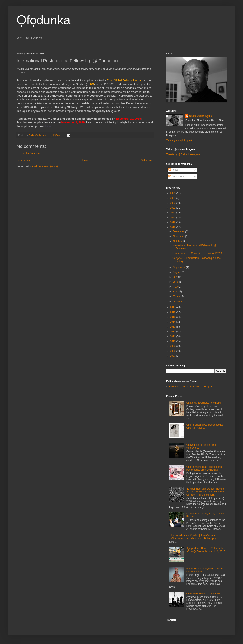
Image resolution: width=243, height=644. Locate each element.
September (179, 267)
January (178, 301)
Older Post (147, 160)
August (177, 272)
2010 (173, 341)
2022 (173, 208)
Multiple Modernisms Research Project (191, 387)
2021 (173, 213)
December (179, 231)
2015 (173, 317)
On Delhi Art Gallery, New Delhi (204, 403)
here (48, 126)
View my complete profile (180, 140)
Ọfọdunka (44, 20)
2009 (173, 346)
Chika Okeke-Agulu (201, 116)
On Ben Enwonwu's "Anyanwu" (204, 594)
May (176, 287)
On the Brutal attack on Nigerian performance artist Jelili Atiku (204, 468)
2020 (173, 218)
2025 (173, 193)
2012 (173, 332)
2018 (173, 227)
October (178, 241)
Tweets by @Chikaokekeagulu (183, 154)
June (176, 282)
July (176, 277)
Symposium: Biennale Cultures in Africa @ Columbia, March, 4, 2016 (206, 550)
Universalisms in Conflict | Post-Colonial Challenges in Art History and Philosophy (194, 537)
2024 (173, 198)
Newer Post (24, 160)
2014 (173, 322)
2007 (173, 356)
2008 (173, 351)
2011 (173, 337)
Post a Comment (31, 153)
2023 (173, 203)
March (177, 296)
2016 (173, 312)
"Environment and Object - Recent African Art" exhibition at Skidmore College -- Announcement (205, 492)
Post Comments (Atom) (45, 166)
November (179, 236)
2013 (173, 327)
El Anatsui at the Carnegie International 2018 (197, 253)
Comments (176, 176)
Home (86, 160)
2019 (173, 222)
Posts (173, 170)
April (176, 291)
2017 (173, 307)
